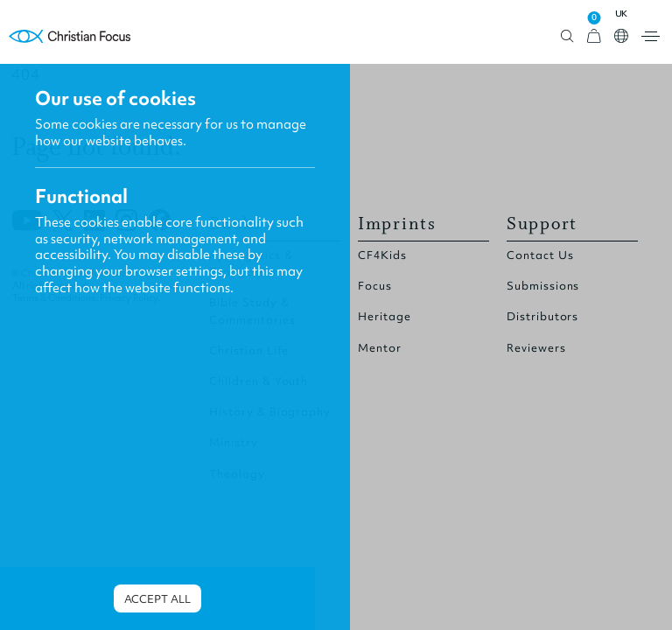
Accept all (157, 599)
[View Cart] (594, 36)
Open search (567, 36)
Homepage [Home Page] (70, 36)
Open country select (621, 36)
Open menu (651, 36)
